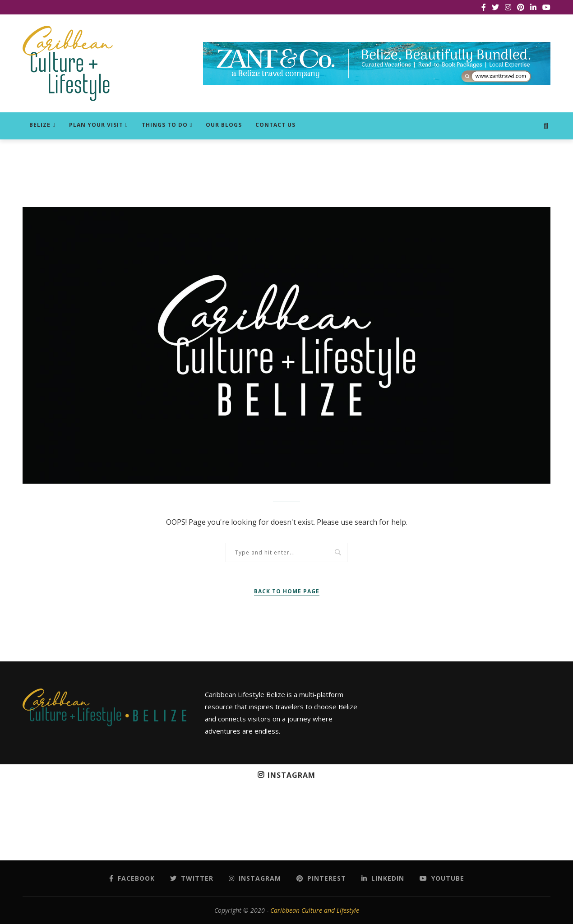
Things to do (165, 125)
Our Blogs (224, 125)
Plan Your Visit (96, 125)
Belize (40, 125)
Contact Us (275, 125)
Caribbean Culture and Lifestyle (315, 910)
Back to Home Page (287, 591)
